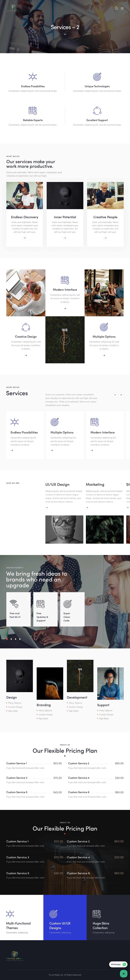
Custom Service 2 (79, 763)
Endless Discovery (25, 217)
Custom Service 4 (79, 777)
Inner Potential (65, 217)
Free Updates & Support (43, 616)
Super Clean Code (68, 616)
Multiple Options (104, 336)
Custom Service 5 (17, 792)
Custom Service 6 (79, 792)
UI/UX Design (57, 484)
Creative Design (26, 336)
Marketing (96, 484)
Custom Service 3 (17, 777)
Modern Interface (65, 290)
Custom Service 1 (17, 763)
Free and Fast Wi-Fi (15, 614)
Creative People (105, 217)
